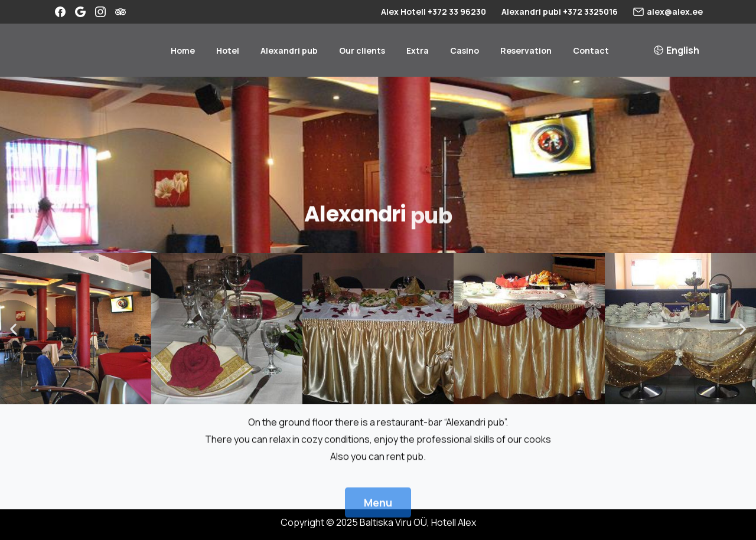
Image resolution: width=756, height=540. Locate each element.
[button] (13, 329)
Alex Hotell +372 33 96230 (434, 12)
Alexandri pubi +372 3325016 (560, 12)
